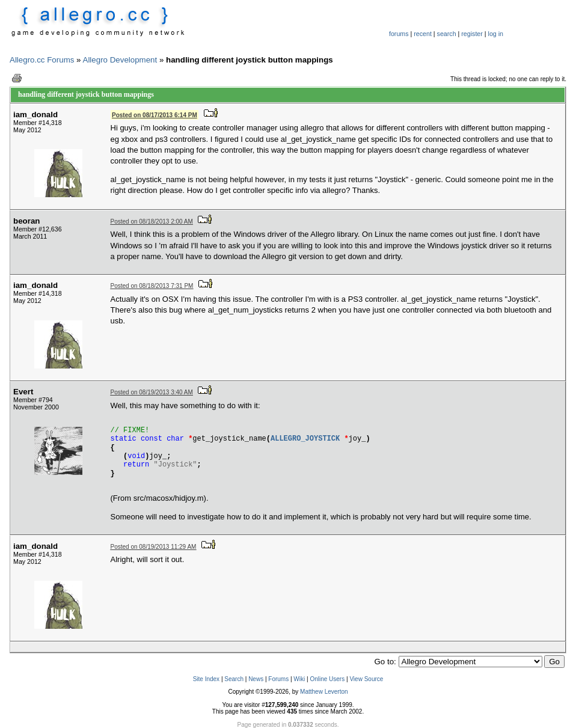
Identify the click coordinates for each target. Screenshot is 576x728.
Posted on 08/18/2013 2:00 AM (152, 222)
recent (423, 34)
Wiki (299, 679)
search (447, 34)
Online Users (327, 679)
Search (234, 679)
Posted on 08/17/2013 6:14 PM (155, 115)
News (256, 679)
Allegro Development (120, 60)
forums (399, 34)
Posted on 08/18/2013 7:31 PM (152, 286)
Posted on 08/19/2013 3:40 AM (152, 392)
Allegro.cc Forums (42, 60)
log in (496, 34)
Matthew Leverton (324, 692)
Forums (278, 679)
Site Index (206, 679)
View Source (366, 679)
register (472, 34)
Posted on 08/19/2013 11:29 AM (154, 547)
